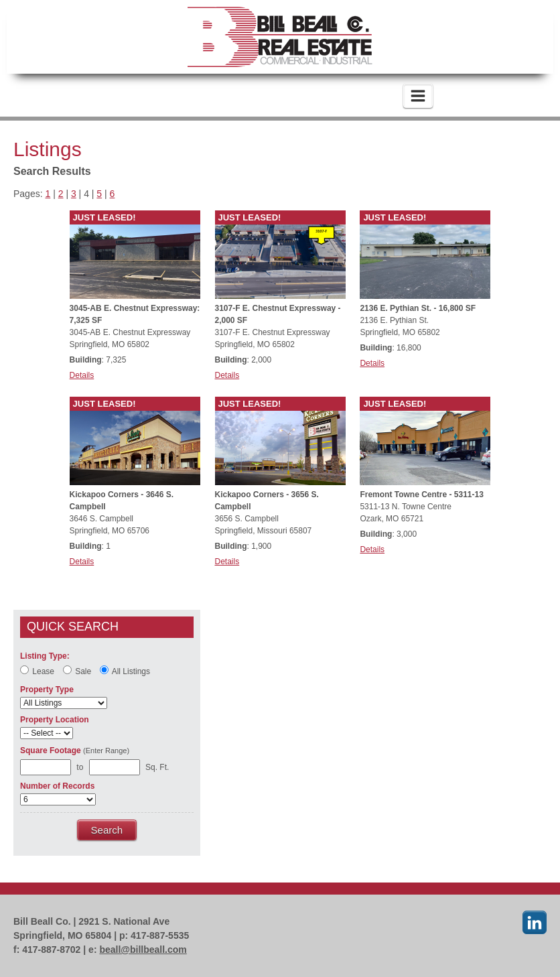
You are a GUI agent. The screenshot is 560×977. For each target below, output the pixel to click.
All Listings (125, 670)
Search (107, 830)
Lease (37, 670)
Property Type (47, 690)
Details (82, 375)
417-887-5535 (176, 96)
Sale (77, 670)
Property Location (55, 720)
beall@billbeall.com (143, 950)
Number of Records (57, 786)
